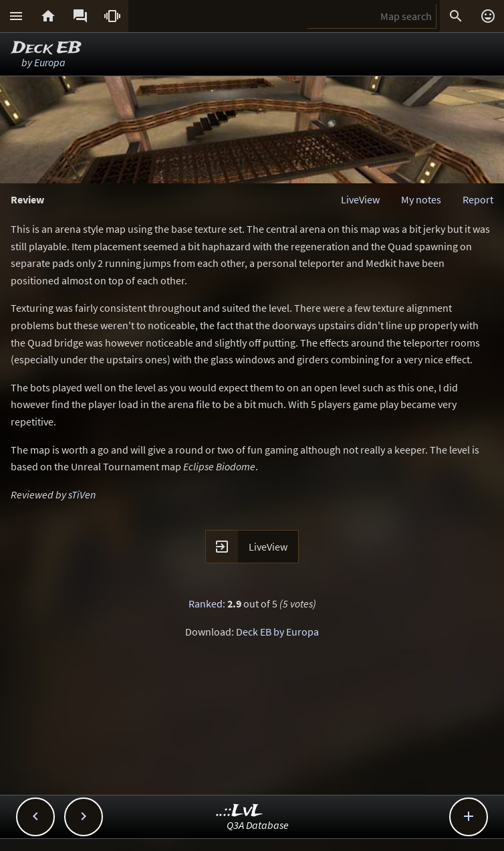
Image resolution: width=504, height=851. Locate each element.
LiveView (360, 199)
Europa (50, 62)
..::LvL (240, 811)
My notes (421, 199)
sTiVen (82, 494)
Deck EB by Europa (277, 632)
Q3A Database (258, 825)
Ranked (206, 603)
